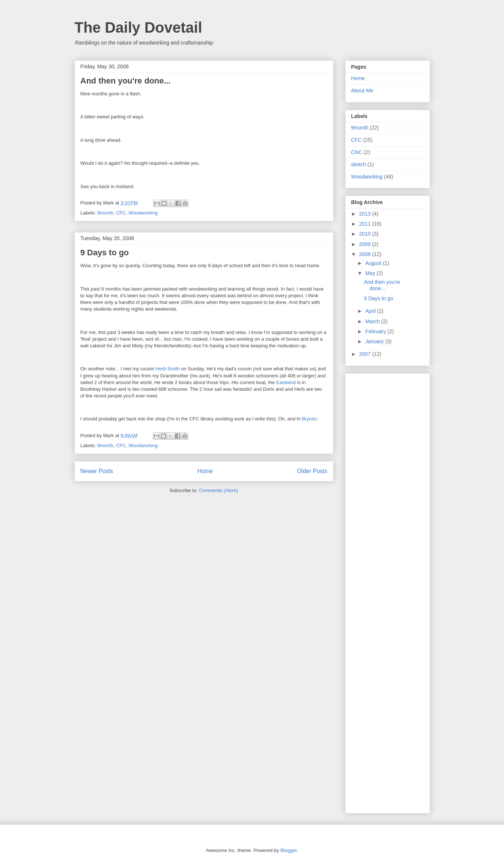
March (373, 321)
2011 (365, 224)
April (371, 311)
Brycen (309, 419)
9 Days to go (105, 253)
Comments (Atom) (219, 490)
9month (105, 213)
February (376, 331)
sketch (359, 164)
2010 (365, 234)
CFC (121, 213)
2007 (365, 354)
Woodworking (143, 213)
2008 (365, 254)
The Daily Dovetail (139, 27)
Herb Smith (168, 369)
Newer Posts (97, 471)
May (371, 273)
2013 (365, 214)
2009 (365, 244)
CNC (357, 152)
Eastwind (286, 382)
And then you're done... (126, 81)
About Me (362, 91)
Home (205, 471)
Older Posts (312, 471)
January (375, 341)
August (374, 263)
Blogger (289, 850)
